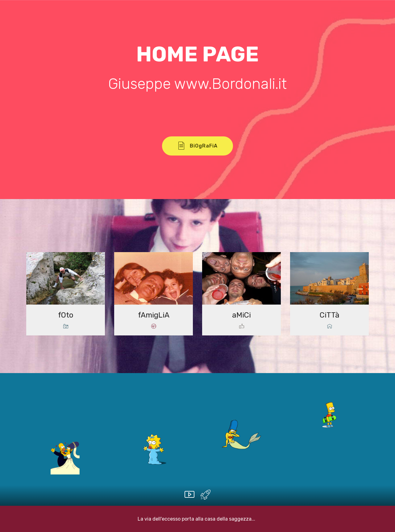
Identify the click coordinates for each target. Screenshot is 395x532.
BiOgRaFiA (197, 146)
